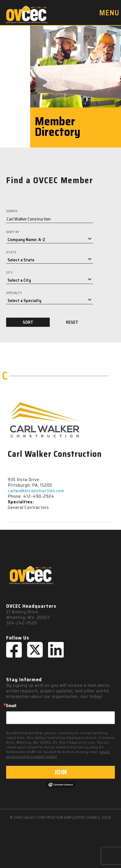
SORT (28, 322)
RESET (72, 322)
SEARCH (12, 211)
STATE (11, 252)
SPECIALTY (14, 293)
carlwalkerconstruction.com (36, 491)
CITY (10, 273)
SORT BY (13, 232)
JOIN (60, 772)
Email (11, 706)
